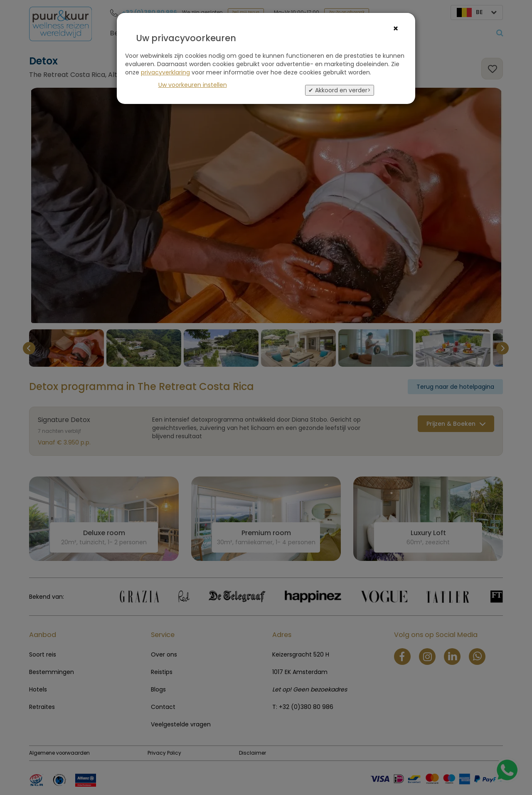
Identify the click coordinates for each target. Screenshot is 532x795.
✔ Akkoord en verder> (340, 90)
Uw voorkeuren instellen (193, 85)
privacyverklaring (165, 72)
